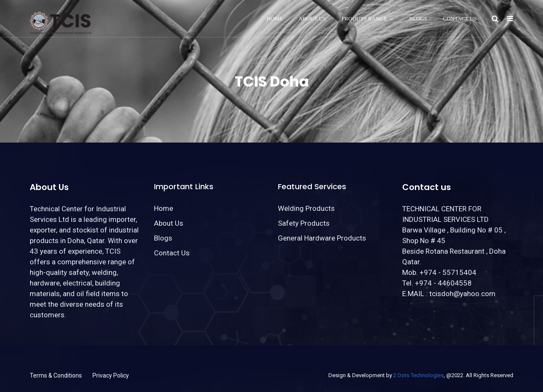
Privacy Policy (111, 375)
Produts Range (364, 18)
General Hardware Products (322, 238)
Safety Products (304, 223)
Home (274, 18)
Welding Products (306, 208)
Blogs (418, 18)
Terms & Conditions (56, 375)
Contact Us (460, 18)
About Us (312, 18)
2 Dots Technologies (418, 375)
